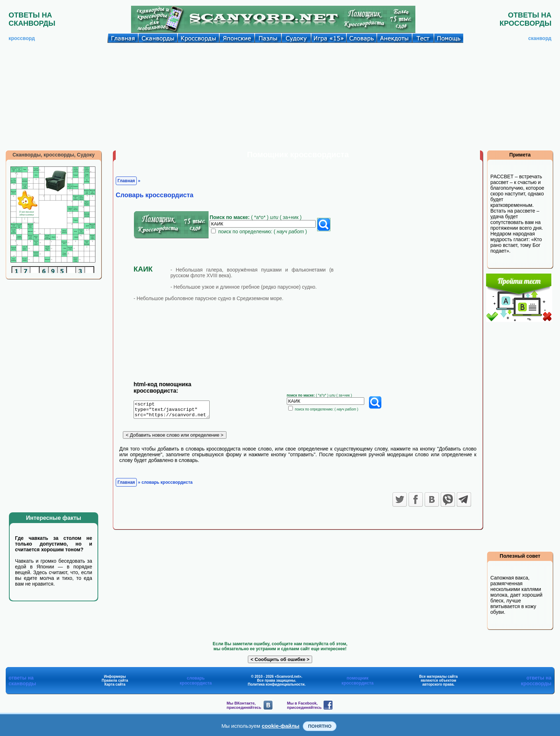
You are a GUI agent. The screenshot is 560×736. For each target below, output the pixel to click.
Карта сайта (115, 684)
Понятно (320, 726)
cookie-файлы (281, 726)
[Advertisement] (280, 96)
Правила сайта (115, 680)
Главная (126, 181)
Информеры (115, 677)
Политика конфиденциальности (276, 684)
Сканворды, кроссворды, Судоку (54, 155)
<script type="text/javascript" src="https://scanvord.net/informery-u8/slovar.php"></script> (176, 411)
